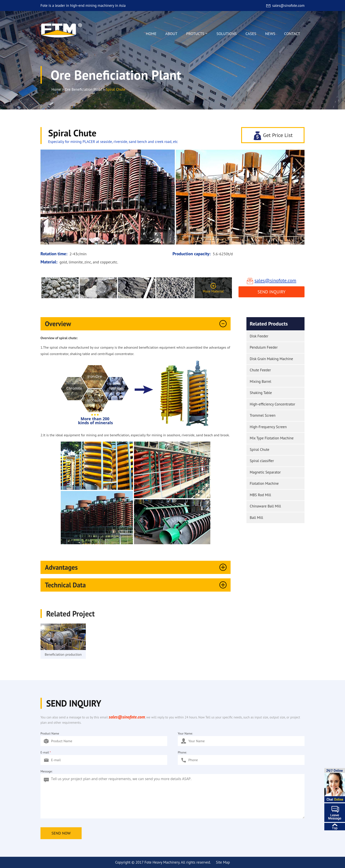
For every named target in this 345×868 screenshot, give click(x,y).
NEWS (270, 34)
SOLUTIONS (227, 34)
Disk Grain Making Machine (271, 359)
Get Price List (273, 135)
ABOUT (171, 34)
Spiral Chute (260, 450)
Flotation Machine (264, 483)
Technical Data (137, 585)
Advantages (137, 567)
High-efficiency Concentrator (272, 404)
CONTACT (292, 34)
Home (56, 89)
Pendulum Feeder (264, 347)
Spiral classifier (262, 461)
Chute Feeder (260, 370)
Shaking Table (261, 393)
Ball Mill (256, 518)
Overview (137, 324)
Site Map (223, 862)
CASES (251, 34)
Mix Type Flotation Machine (272, 438)
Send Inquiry (272, 292)
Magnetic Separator (265, 472)
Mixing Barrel (261, 381)
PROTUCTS (197, 35)
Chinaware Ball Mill (265, 506)
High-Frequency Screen (268, 427)
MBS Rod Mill (260, 495)
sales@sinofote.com (285, 6)
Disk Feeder (259, 336)
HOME (151, 34)
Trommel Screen (263, 415)
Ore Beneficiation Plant (83, 89)
